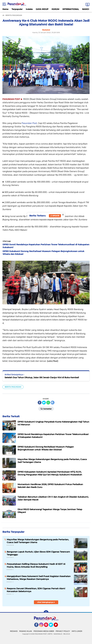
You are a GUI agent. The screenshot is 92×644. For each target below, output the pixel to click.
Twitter (52, 626)
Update (55, 216)
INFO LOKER (77, 631)
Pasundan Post (29, 123)
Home (5, 9)
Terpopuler (17, 9)
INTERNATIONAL (71, 9)
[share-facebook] (40, 403)
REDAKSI (14, 631)
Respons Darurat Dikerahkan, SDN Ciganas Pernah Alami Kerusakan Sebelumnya (36, 590)
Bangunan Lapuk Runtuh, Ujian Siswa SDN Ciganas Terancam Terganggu (38, 553)
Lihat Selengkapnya (46, 602)
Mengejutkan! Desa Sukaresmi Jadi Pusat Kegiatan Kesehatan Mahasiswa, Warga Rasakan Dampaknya (39, 578)
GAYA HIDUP (42, 9)
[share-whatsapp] (48, 403)
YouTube (58, 626)
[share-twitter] (44, 403)
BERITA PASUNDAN (13, 387)
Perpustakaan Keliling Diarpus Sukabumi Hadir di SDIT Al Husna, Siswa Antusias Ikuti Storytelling (36, 565)
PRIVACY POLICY (63, 631)
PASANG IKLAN (26, 631)
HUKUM (55, 9)
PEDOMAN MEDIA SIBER (44, 631)
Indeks (29, 9)
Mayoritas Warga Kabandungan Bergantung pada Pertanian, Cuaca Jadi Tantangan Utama (38, 541)
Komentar (46, 409)
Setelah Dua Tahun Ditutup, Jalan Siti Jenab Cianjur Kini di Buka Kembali (42, 377)
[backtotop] (46, 613)
